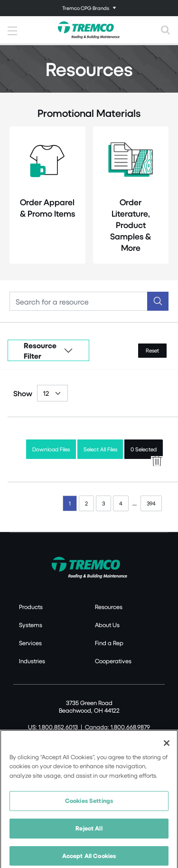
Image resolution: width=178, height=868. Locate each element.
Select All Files (100, 449)
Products (31, 607)
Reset (152, 350)
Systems (31, 625)
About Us (107, 625)
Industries (32, 661)
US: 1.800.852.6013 (53, 727)
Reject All (89, 832)
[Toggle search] (166, 30)
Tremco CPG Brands (86, 8)
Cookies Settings (89, 805)
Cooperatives (113, 661)
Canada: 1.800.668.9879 (117, 727)
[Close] (167, 747)
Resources (109, 607)
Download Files (51, 449)
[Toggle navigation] (89, 8)
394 (151, 503)
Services (30, 643)
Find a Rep (109, 643)
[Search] (79, 301)
